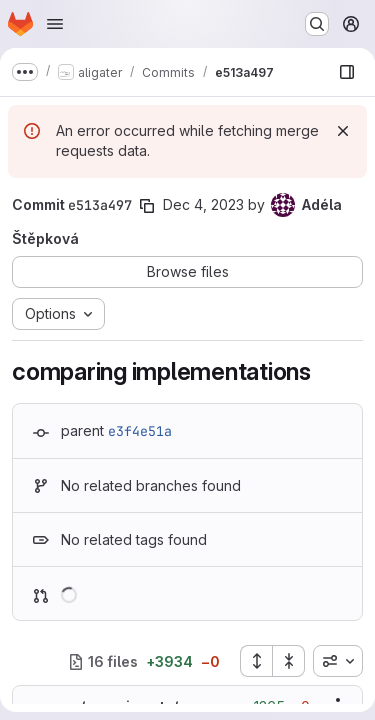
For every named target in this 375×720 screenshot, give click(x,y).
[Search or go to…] (317, 24)
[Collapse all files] (289, 661)
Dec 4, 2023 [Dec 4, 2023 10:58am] (203, 204)
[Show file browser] (347, 72)
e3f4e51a (140, 431)
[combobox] (338, 661)
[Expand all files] (256, 661)
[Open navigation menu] (55, 24)
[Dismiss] (343, 131)
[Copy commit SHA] (147, 206)
